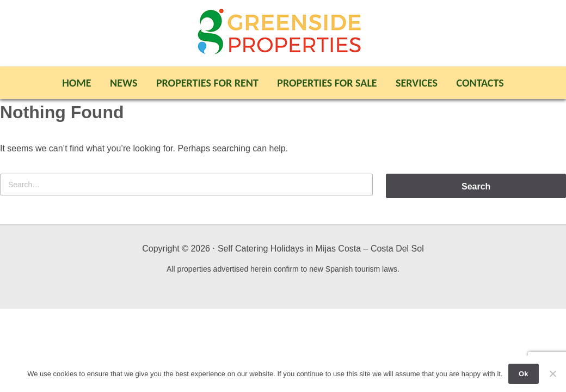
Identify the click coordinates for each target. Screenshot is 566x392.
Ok (523, 374)
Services (417, 83)
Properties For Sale (327, 83)
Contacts (480, 83)
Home (76, 83)
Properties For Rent (207, 83)
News (124, 83)
